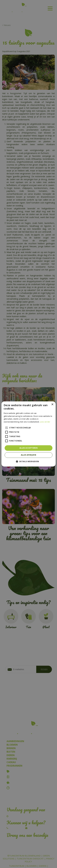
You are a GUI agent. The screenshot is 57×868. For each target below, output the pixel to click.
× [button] (52, 404)
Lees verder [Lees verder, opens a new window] (45, 422)
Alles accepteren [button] (28, 448)
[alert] (28, 434)
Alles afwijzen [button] (29, 455)
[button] (28, 462)
